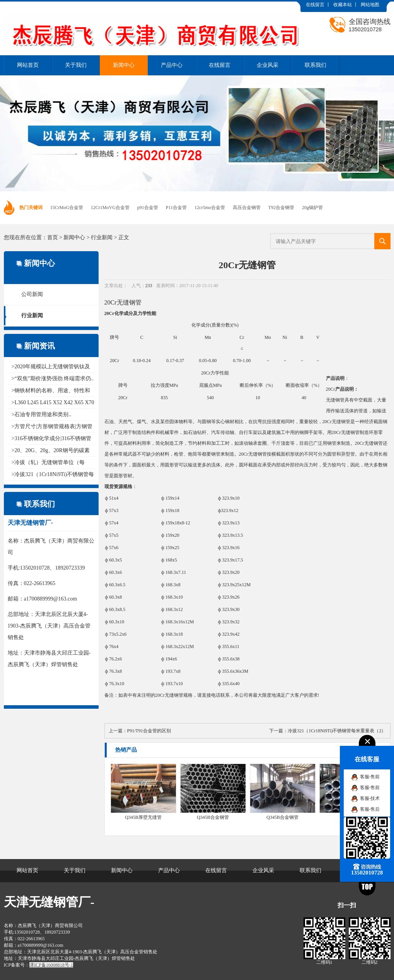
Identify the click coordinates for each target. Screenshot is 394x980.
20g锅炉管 (312, 208)
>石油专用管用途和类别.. (42, 414)
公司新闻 (32, 294)
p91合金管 (148, 208)
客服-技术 (370, 798)
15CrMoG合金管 (67, 208)
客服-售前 (370, 777)
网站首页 (28, 65)
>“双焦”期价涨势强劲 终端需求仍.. (53, 379)
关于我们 (76, 65)
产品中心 (172, 65)
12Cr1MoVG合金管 (110, 208)
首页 (53, 237)
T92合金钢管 (281, 208)
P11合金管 (176, 208)
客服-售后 (370, 809)
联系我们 (316, 65)
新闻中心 (124, 65)
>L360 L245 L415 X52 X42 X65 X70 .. (53, 402)
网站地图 (370, 5)
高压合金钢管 (247, 208)
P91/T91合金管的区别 (149, 731)
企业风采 (268, 65)
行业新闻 (102, 237)
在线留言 (315, 5)
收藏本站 (343, 5)
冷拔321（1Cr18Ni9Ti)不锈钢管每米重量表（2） (337, 731)
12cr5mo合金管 (210, 208)
